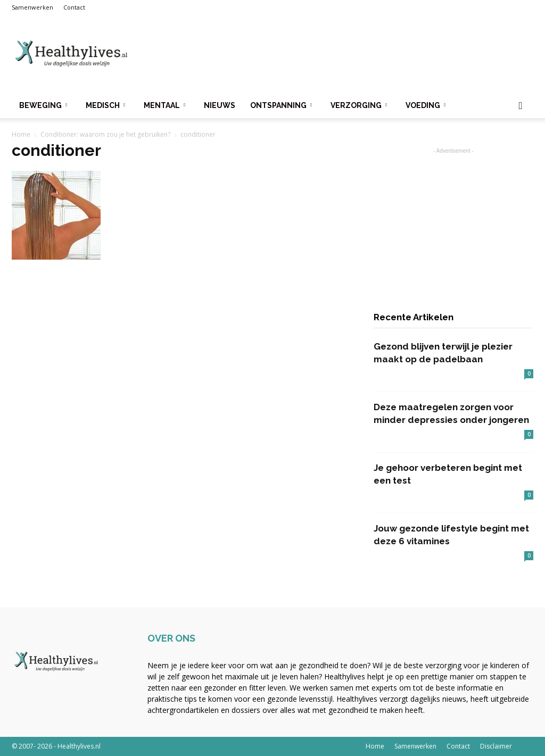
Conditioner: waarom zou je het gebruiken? (105, 134)
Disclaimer (496, 746)
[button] (521, 106)
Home (21, 134)
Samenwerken (32, 7)
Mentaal (164, 105)
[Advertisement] (340, 54)
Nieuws (220, 105)
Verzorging (359, 105)
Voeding (426, 105)
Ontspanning (281, 105)
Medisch (105, 105)
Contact (74, 7)
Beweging (43, 105)
